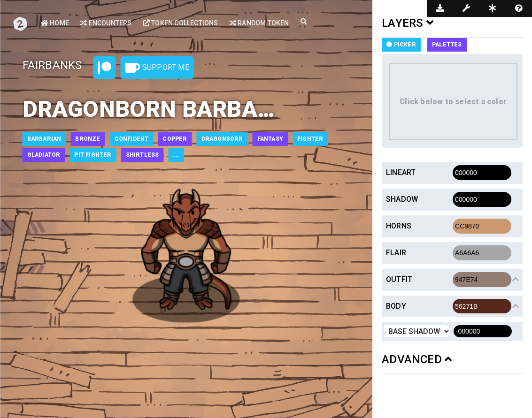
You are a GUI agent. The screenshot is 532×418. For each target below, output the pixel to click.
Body (396, 306)
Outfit (399, 279)
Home (55, 23)
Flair (396, 253)
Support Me (157, 68)
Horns (399, 226)
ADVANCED (417, 359)
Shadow (402, 199)
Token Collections (181, 23)
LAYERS (408, 23)
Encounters (106, 23)
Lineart (401, 172)
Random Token (259, 23)
